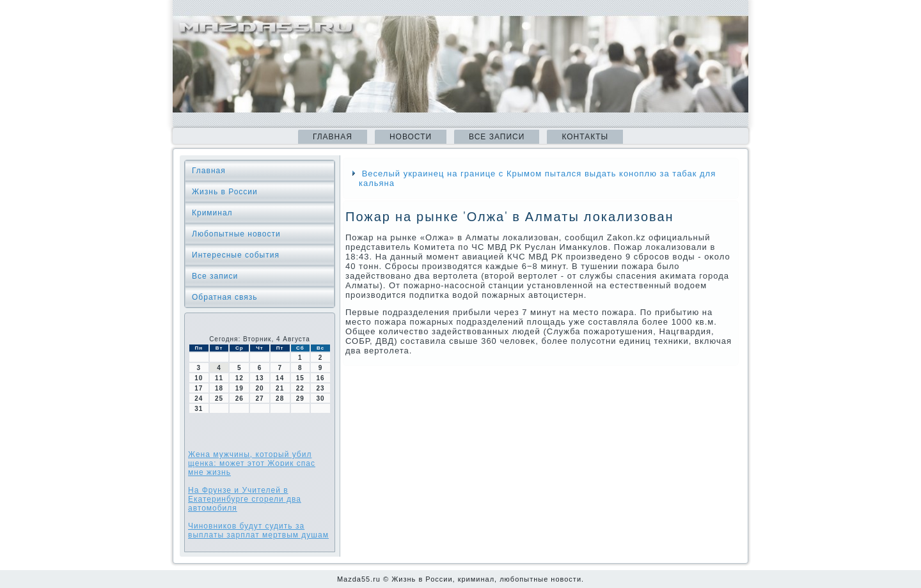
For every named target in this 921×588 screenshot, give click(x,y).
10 (199, 378)
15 (300, 378)
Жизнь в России (225, 192)
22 (300, 388)
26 (240, 398)
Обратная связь (224, 297)
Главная (333, 137)
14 (280, 378)
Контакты (585, 137)
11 (219, 378)
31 (199, 409)
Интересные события (236, 255)
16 (321, 378)
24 (199, 398)
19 (240, 388)
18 (219, 388)
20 (259, 388)
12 (240, 378)
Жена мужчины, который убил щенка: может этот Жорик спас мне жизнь (252, 463)
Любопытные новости (236, 234)
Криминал (212, 213)
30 (321, 398)
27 (259, 398)
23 (321, 388)
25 (219, 398)
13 (259, 378)
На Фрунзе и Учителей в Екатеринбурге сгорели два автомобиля (245, 499)
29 (300, 398)
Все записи (497, 137)
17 (199, 388)
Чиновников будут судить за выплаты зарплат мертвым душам (258, 530)
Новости (411, 137)
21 (280, 388)
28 (280, 398)
